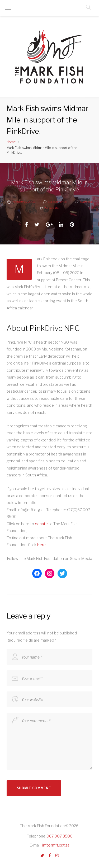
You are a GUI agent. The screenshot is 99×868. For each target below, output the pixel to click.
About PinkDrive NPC (43, 328)
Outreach (86, 202)
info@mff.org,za (56, 845)
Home (11, 142)
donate (42, 524)
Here (41, 545)
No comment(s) (55, 202)
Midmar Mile (52, 208)
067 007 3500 (60, 836)
